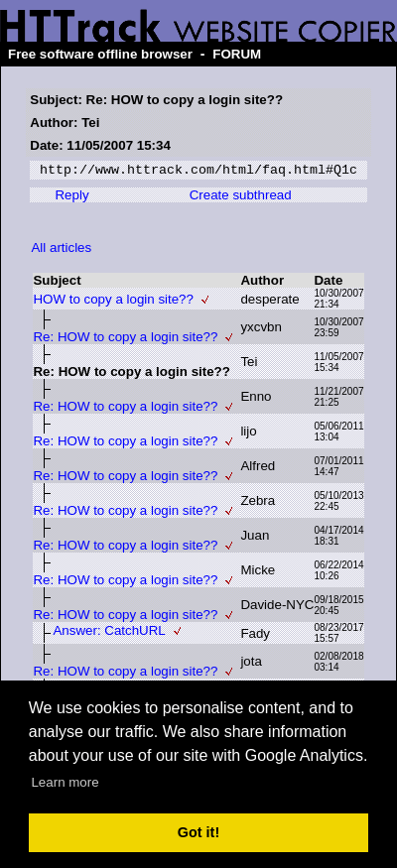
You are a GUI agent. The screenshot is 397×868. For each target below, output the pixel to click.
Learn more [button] (65, 782)
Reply (71, 198)
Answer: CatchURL (109, 633)
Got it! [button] (198, 832)
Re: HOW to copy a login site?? (125, 340)
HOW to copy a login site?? (113, 302)
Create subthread (241, 198)
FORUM (237, 54)
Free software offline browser (100, 54)
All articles (61, 250)
